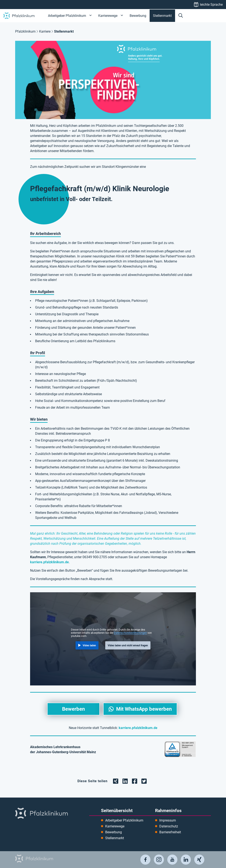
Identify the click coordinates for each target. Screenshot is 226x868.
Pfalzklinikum (25, 31)
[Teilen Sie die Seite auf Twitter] (144, 781)
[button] (181, 16)
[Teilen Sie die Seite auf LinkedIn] (125, 781)
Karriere (45, 31)
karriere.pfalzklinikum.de (49, 562)
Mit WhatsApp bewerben (144, 709)
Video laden (89, 645)
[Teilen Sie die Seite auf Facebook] (135, 781)
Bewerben (73, 709)
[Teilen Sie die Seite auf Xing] (116, 781)
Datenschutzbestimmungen (130, 633)
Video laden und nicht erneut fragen (128, 645)
